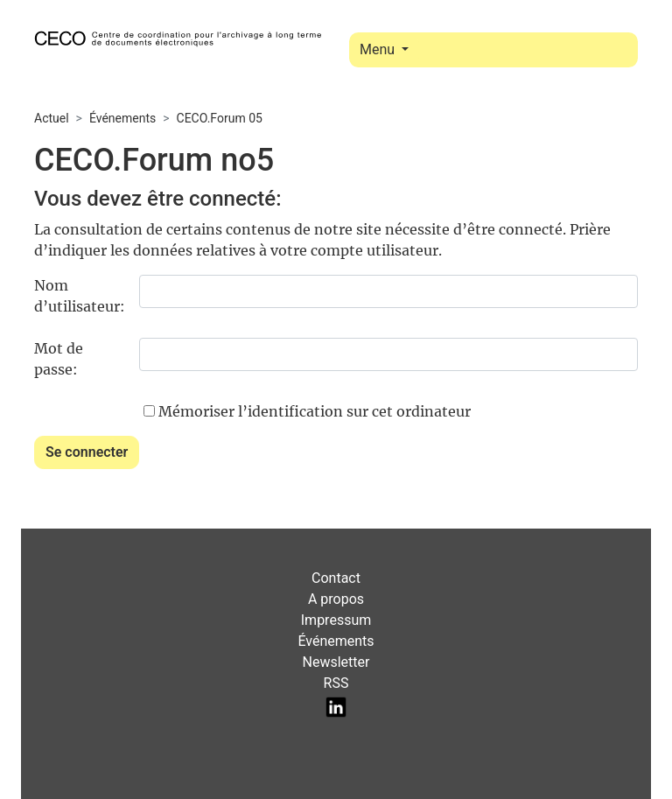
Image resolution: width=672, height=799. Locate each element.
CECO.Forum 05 (220, 118)
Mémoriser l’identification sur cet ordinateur (315, 411)
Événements (122, 118)
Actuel (52, 118)
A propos (336, 599)
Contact (336, 578)
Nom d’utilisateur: (80, 296)
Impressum (336, 620)
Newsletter (336, 662)
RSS (336, 683)
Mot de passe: (59, 359)
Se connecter (87, 452)
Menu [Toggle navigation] (379, 49)
